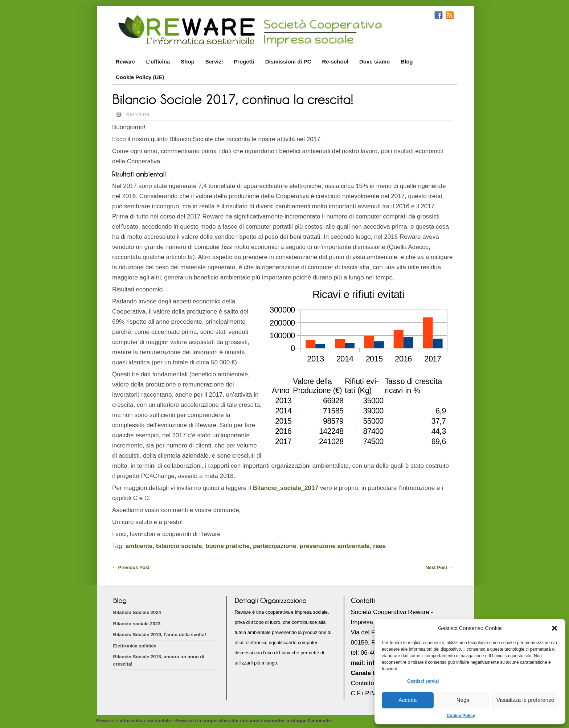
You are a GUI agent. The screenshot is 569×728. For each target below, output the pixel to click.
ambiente (139, 546)
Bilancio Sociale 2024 (137, 612)
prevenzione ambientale (335, 546)
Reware (125, 62)
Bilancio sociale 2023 (137, 624)
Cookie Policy (461, 716)
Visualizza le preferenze (525, 700)
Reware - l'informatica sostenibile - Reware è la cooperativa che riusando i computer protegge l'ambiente (214, 721)
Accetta (408, 700)
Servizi (214, 62)
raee (379, 546)
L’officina (158, 62)
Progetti (244, 62)
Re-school (335, 62)
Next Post (439, 567)
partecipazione (275, 546)
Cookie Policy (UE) (140, 77)
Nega (463, 700)
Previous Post (131, 567)
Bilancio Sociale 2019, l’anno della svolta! (160, 635)
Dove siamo (374, 62)
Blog (407, 62)
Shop (188, 62)
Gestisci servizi (423, 681)
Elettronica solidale (135, 646)
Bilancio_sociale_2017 (285, 488)
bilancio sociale (179, 546)
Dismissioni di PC (288, 62)
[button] (554, 628)
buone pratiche (228, 546)
